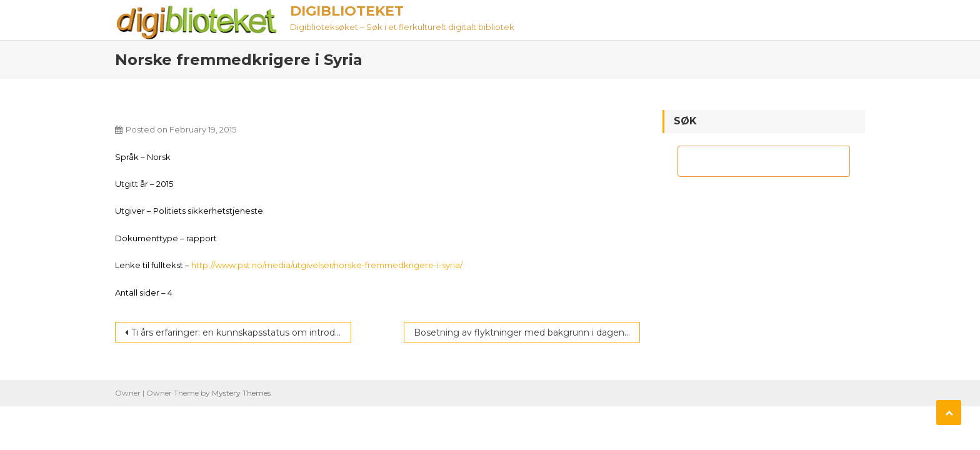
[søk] (752, 161)
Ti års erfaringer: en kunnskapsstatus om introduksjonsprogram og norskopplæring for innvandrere (241, 332)
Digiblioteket (347, 11)
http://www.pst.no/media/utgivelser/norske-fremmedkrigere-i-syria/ (327, 265)
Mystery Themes (241, 393)
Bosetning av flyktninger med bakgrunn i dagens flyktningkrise (527, 332)
